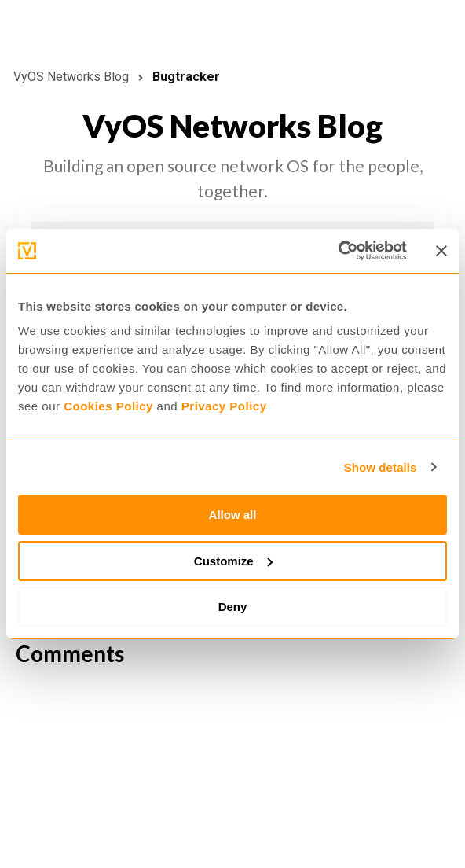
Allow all (233, 515)
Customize (233, 561)
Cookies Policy (108, 406)
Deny (233, 607)
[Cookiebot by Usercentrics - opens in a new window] (338, 251)
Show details (381, 467)
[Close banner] (441, 251)
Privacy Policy (224, 406)
